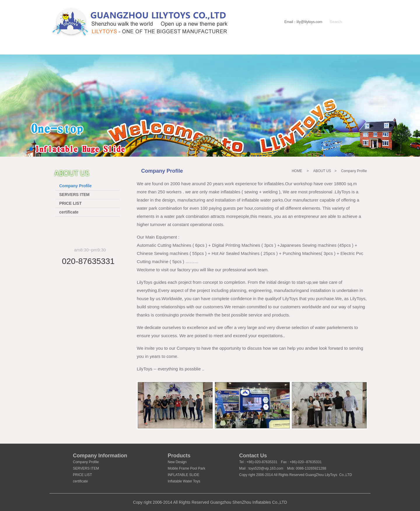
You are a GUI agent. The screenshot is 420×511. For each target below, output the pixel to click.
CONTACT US (343, 49)
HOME (67, 49)
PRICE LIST (70, 203)
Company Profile (75, 186)
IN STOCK (209, 49)
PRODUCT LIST (160, 49)
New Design (177, 462)
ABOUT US (109, 49)
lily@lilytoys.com (309, 22)
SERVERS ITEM (74, 195)
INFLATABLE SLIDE (183, 475)
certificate (69, 212)
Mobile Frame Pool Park (187, 468)
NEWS (249, 49)
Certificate (292, 49)
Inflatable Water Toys (184, 481)
